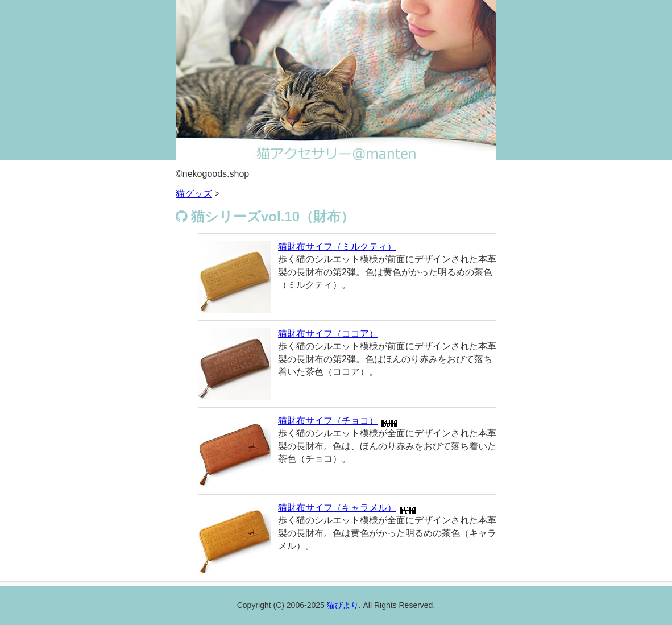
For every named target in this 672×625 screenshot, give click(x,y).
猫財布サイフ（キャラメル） (337, 508)
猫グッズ (194, 194)
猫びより (343, 605)
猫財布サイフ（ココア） (328, 334)
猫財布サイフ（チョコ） (328, 421)
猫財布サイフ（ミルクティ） (337, 247)
